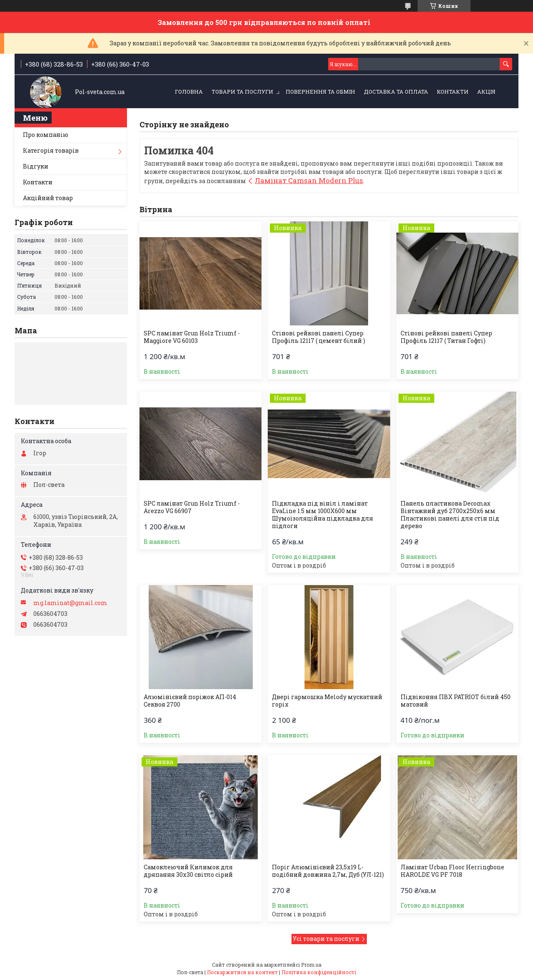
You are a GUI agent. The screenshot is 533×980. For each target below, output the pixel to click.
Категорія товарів (51, 150)
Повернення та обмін (320, 92)
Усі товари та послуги (326, 939)
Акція (486, 92)
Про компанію (46, 135)
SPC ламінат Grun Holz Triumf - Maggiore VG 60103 (192, 337)
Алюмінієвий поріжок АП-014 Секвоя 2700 (190, 701)
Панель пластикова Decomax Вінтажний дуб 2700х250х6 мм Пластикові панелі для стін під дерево (450, 515)
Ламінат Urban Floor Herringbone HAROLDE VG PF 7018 (452, 871)
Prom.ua (311, 965)
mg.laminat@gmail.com (70, 603)
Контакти (453, 92)
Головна (189, 92)
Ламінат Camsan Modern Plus (309, 180)
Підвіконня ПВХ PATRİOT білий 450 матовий (456, 701)
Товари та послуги (242, 92)
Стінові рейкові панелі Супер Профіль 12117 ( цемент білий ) (319, 337)
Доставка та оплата (396, 92)
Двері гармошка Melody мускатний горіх (327, 701)
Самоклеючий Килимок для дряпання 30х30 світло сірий (188, 871)
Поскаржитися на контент (242, 972)
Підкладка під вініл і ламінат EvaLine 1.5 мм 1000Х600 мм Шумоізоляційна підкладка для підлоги (323, 515)
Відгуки (36, 166)
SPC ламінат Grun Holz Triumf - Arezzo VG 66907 (192, 507)
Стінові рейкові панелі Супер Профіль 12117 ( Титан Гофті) (446, 337)
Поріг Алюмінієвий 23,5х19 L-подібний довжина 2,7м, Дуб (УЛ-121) (328, 871)
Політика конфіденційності (319, 972)
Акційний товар (48, 198)
